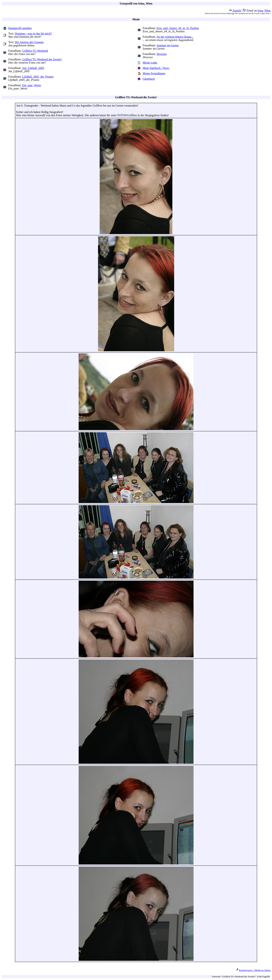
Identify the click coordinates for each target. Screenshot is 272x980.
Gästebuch (149, 79)
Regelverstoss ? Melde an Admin (255, 970)
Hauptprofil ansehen (20, 28)
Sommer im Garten (168, 45)
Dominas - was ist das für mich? (33, 34)
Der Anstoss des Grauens (29, 42)
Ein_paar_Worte (32, 85)
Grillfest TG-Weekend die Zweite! (42, 59)
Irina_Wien (264, 11)
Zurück (235, 11)
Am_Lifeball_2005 (33, 68)
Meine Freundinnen (154, 73)
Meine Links (150, 63)
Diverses (162, 54)
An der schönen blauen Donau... (175, 37)
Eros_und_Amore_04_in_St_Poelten (178, 28)
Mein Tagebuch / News (156, 68)
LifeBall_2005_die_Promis (38, 77)
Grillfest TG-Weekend (35, 51)
